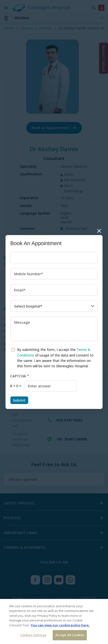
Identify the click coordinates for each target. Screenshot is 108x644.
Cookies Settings (33, 635)
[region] (54, 621)
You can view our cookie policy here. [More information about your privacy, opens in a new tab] (60, 625)
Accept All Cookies (70, 635)
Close (99, 231)
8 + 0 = (16, 386)
